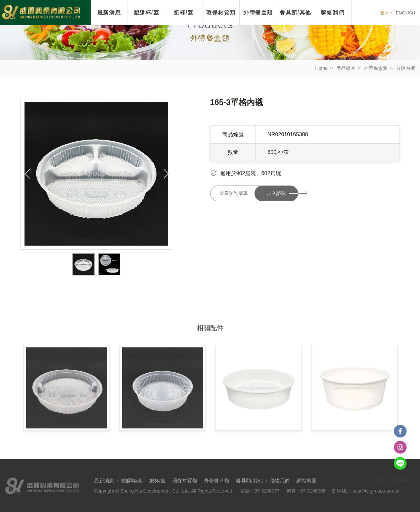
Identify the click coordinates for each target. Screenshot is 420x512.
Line (400, 463)
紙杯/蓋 (184, 13)
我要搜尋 (366, 13)
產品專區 (346, 68)
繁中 (385, 13)
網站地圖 (307, 481)
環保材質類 (221, 13)
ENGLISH (405, 13)
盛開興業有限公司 (41, 13)
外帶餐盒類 (376, 68)
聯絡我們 (280, 481)
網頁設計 (383, 480)
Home (321, 68)
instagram (400, 447)
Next (165, 174)
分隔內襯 (406, 68)
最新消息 (109, 13)
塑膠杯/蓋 (146, 13)
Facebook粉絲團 (400, 431)
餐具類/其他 (249, 481)
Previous (28, 174)
